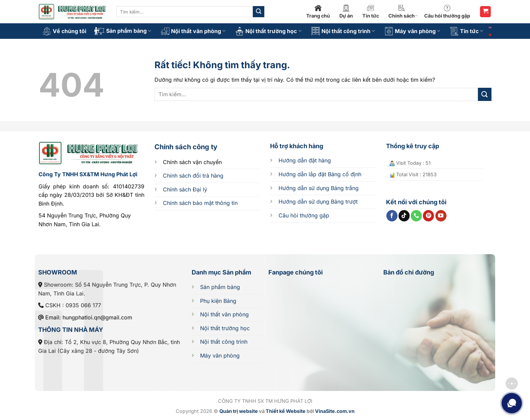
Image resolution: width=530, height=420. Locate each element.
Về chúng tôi (64, 31)
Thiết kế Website (286, 411)
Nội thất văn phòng (193, 31)
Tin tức (371, 12)
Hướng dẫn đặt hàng (305, 160)
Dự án (346, 12)
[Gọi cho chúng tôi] (416, 216)
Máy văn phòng (412, 31)
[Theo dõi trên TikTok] (404, 216)
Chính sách (403, 12)
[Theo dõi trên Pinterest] (428, 216)
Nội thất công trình (343, 31)
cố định (320, 174)
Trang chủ (318, 12)
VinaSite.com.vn (335, 411)
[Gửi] (259, 12)
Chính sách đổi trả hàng (193, 176)
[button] (485, 12)
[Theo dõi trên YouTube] (441, 216)
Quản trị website (239, 411)
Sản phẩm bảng (123, 31)
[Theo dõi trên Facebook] (392, 216)
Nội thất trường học (268, 31)
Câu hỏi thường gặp (447, 12)
